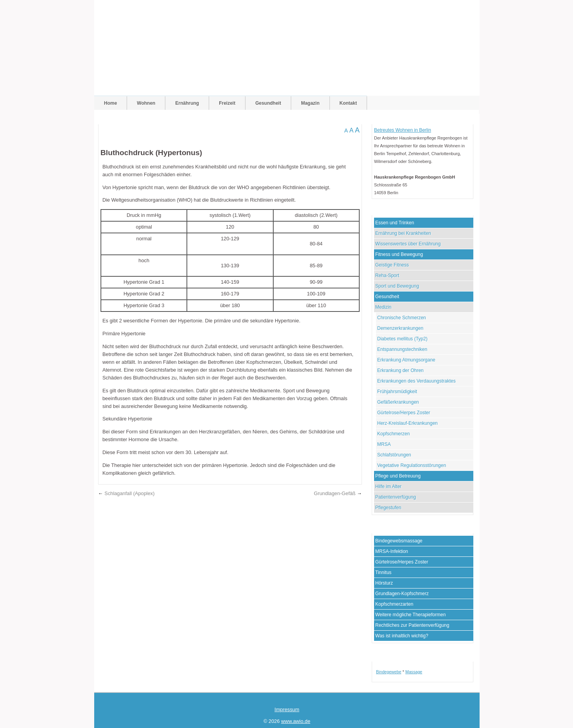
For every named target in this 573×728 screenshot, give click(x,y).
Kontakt (348, 103)
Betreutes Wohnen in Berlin (403, 130)
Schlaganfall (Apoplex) (129, 493)
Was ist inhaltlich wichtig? (402, 636)
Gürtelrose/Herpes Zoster (404, 413)
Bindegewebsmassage (399, 541)
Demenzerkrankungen (400, 328)
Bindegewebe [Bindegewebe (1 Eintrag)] (389, 672)
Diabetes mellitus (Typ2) (402, 339)
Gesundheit (268, 103)
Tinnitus (383, 572)
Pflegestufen (388, 508)
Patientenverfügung (396, 497)
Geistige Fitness (392, 265)
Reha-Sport (387, 275)
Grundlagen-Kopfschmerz (402, 594)
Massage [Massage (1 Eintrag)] (414, 672)
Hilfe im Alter (388, 487)
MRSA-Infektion (392, 551)
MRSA (384, 444)
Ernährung (187, 103)
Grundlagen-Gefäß (335, 493)
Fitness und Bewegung (399, 254)
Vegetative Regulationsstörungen (412, 465)
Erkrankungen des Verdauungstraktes (416, 381)
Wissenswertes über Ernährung (408, 244)
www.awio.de (296, 721)
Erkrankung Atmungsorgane (406, 360)
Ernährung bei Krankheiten (403, 233)
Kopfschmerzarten (394, 604)
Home (110, 103)
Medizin (383, 307)
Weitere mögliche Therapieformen (410, 615)
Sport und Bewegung (397, 286)
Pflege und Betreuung (398, 476)
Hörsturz (384, 583)
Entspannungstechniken (402, 349)
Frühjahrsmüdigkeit (397, 392)
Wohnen (146, 103)
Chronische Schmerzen (402, 318)
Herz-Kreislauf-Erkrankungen (407, 423)
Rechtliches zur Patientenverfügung (412, 625)
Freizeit (227, 103)
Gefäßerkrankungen (398, 402)
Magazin (310, 103)
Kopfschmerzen (393, 434)
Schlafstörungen (394, 455)
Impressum (287, 709)
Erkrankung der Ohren (400, 370)
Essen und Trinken (395, 223)
